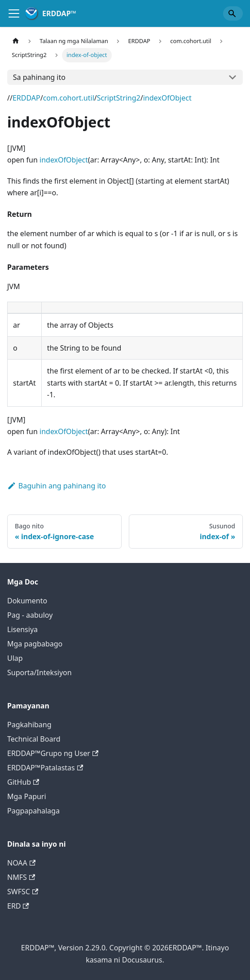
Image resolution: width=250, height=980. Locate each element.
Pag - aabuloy (30, 615)
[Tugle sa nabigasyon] (14, 13)
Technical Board (34, 739)
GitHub (23, 782)
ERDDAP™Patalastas (45, 768)
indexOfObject (167, 98)
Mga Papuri (27, 796)
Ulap (15, 658)
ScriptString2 (119, 98)
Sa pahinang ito (39, 77)
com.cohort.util (69, 98)
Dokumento (27, 601)
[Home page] (16, 41)
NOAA (21, 863)
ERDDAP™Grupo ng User (53, 753)
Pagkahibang (29, 725)
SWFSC (23, 892)
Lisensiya (22, 629)
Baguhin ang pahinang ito (57, 486)
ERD (18, 906)
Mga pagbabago (35, 644)
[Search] (233, 13)
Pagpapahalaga (33, 811)
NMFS (21, 877)
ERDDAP (26, 98)
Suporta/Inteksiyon (39, 672)
